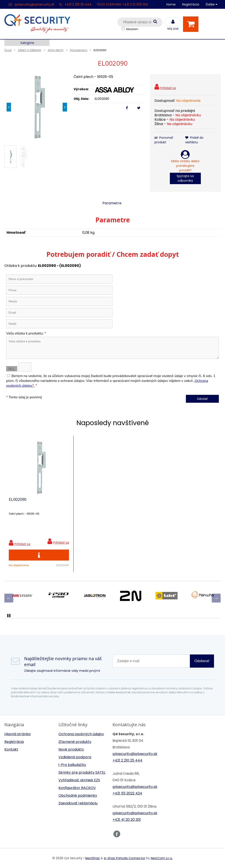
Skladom (132, 29)
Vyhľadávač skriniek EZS (79, 780)
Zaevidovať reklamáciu (78, 803)
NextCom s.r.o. (162, 858)
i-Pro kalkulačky (72, 765)
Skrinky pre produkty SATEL (82, 772)
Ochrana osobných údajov (81, 734)
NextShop (93, 858)
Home (171, 4)
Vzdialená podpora (75, 757)
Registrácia (191, 4)
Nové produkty (71, 749)
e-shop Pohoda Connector (125, 858)
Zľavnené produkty (75, 742)
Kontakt (11, 749)
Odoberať (202, 661)
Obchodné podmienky (78, 795)
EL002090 (18, 499)
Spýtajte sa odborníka (185, 178)
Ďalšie (211, 4)
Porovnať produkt (164, 140)
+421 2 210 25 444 (78, 4)
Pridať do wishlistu (194, 140)
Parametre (112, 203)
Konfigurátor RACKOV (77, 788)
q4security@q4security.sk (34, 4)
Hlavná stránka (17, 734)
